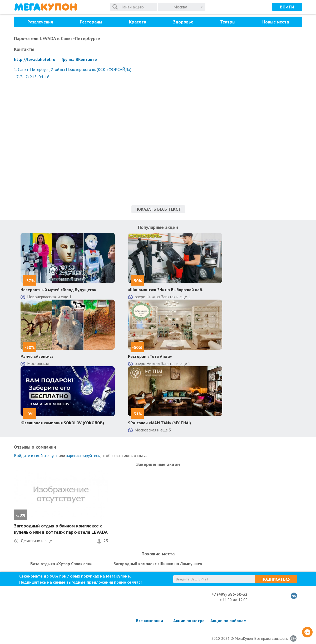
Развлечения (40, 22)
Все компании (149, 621)
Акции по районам (228, 621)
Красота (138, 22)
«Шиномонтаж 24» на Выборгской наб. (166, 290)
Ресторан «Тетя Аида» (150, 356)
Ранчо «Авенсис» (37, 356)
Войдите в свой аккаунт (36, 455)
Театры (228, 22)
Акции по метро (189, 621)
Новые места (276, 22)
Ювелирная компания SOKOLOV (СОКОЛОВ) (62, 423)
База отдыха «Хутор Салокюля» (61, 564)
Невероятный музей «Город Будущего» (58, 290)
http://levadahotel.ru (35, 59)
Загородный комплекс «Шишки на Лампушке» (158, 564)
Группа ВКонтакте (79, 59)
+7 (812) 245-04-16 (32, 77)
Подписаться (276, 579)
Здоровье (183, 22)
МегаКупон (46, 7)
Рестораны (91, 22)
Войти (287, 7)
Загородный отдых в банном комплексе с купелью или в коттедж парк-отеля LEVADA (61, 529)
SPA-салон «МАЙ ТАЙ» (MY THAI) (159, 423)
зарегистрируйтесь (83, 455)
